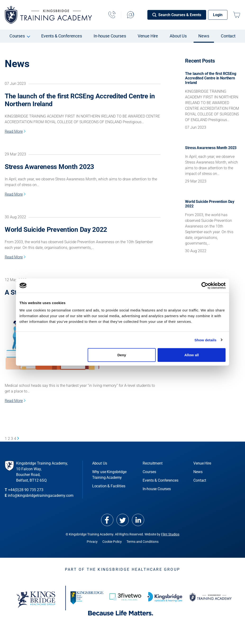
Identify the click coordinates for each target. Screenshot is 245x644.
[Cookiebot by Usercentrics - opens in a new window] (205, 285)
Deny (122, 355)
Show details (206, 340)
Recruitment (152, 463)
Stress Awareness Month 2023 (49, 167)
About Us (178, 36)
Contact (228, 36)
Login (218, 15)
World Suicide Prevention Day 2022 (56, 230)
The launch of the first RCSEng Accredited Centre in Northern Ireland (80, 100)
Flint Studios (170, 534)
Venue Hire (148, 36)
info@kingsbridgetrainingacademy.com (41, 496)
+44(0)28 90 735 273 (26, 490)
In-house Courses (110, 36)
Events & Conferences (62, 36)
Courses (17, 36)
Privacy (92, 542)
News (204, 36)
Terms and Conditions (143, 542)
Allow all (192, 355)
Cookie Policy (112, 542)
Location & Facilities (109, 486)
